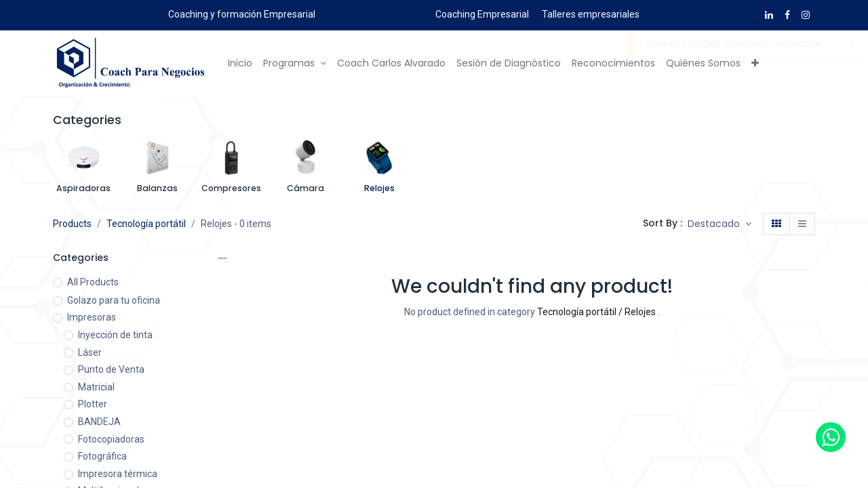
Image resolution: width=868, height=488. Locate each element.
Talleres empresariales (591, 14)
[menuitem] (240, 64)
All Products (93, 282)
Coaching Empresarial (482, 14)
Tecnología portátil (146, 224)
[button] (755, 64)
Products (72, 224)
